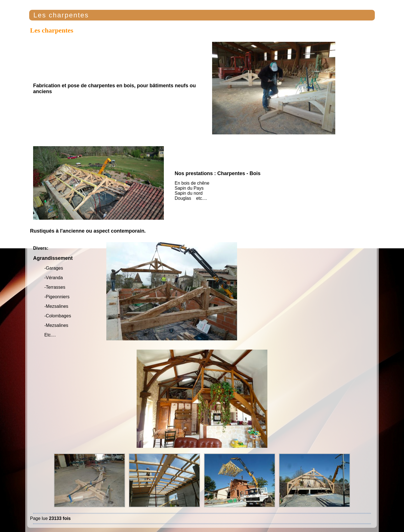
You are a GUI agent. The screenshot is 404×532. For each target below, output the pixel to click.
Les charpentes (61, 15)
